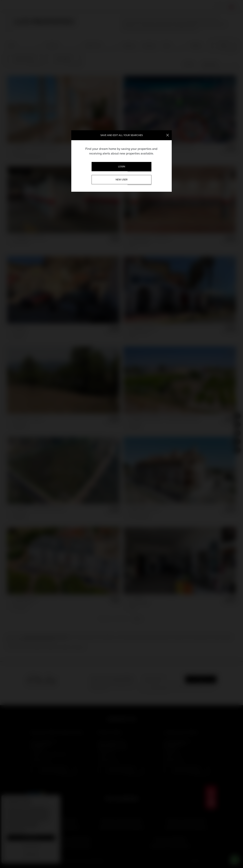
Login (122, 167)
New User (122, 180)
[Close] (168, 135)
